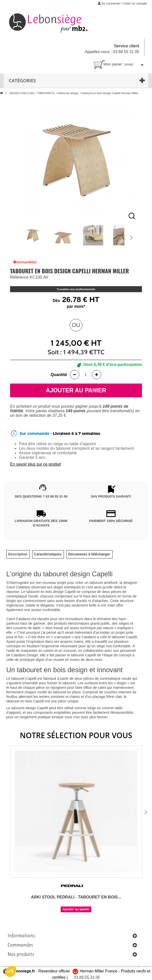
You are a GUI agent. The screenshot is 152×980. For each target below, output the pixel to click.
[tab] (18, 554)
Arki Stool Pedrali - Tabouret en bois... (76, 897)
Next (132, 238)
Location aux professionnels (77, 289)
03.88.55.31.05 (87, 977)
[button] (11, 971)
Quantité (59, 375)
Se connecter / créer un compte (122, 3)
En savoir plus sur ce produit (35, 464)
